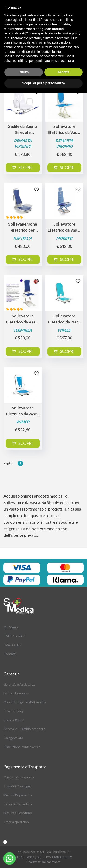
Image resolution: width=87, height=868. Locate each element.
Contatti (10, 654)
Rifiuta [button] (24, 72)
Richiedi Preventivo (18, 804)
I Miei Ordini (12, 645)
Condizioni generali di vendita (25, 702)
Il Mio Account (14, 636)
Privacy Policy (13, 711)
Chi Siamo (11, 627)
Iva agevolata (13, 738)
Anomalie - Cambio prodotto (24, 729)
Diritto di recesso (16, 693)
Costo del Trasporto (19, 777)
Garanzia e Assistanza (19, 684)
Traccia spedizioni (16, 822)
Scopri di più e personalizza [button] (43, 83)
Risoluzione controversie (22, 747)
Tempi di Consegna (18, 786)
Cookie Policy (14, 720)
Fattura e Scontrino (18, 813)
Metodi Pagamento (18, 795)
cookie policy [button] (71, 33)
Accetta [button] (63, 72)
